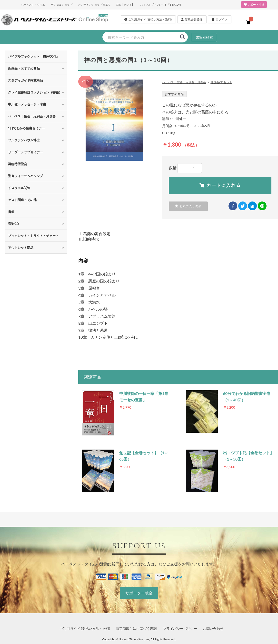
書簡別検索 (204, 37)
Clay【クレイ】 (125, 5)
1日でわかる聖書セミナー (26, 128)
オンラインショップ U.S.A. (94, 5)
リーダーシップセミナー (25, 152)
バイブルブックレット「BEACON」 (162, 5)
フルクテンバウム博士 (24, 140)
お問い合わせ (213, 629)
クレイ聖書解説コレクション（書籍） (35, 92)
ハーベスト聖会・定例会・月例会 (32, 116)
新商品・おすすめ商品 (24, 68)
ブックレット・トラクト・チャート (33, 236)
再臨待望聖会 (18, 164)
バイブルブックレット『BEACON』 (34, 56)
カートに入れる (220, 185)
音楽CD (14, 224)
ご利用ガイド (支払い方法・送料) (85, 629)
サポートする (254, 5)
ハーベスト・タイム (33, 5)
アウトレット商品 (21, 248)
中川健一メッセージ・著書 (27, 104)
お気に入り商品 (188, 206)
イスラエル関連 (19, 188)
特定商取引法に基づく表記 (136, 629)
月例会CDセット (221, 82)
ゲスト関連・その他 (22, 200)
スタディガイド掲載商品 (25, 80)
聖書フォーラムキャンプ (25, 176)
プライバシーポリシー (180, 629)
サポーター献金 (139, 593)
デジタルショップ (62, 5)
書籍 (11, 212)
